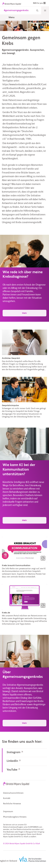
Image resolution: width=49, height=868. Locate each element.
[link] (27, 753)
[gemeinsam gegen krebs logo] (16, 10)
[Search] (37, 11)
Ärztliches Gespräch (11, 358)
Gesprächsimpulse (10, 406)
